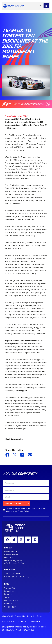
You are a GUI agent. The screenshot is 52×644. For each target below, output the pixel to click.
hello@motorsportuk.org (18, 576)
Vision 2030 (10, 588)
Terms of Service (37, 508)
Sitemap (8, 604)
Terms (7, 597)
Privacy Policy (23, 511)
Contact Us (9, 591)
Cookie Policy (10, 607)
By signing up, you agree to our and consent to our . (26, 510)
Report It (8, 594)
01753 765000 (13, 573)
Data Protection (11, 600)
